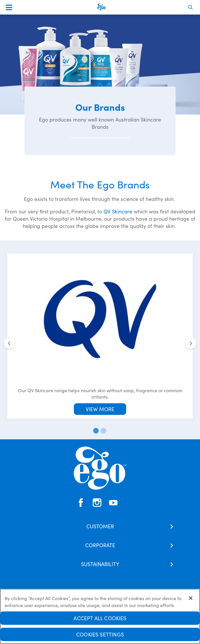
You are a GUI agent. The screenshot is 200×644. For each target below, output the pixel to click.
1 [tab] (95, 431)
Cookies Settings (100, 636)
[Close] (191, 600)
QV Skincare (118, 211)
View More (100, 409)
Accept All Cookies (100, 620)
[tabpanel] (100, 336)
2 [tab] (102, 431)
